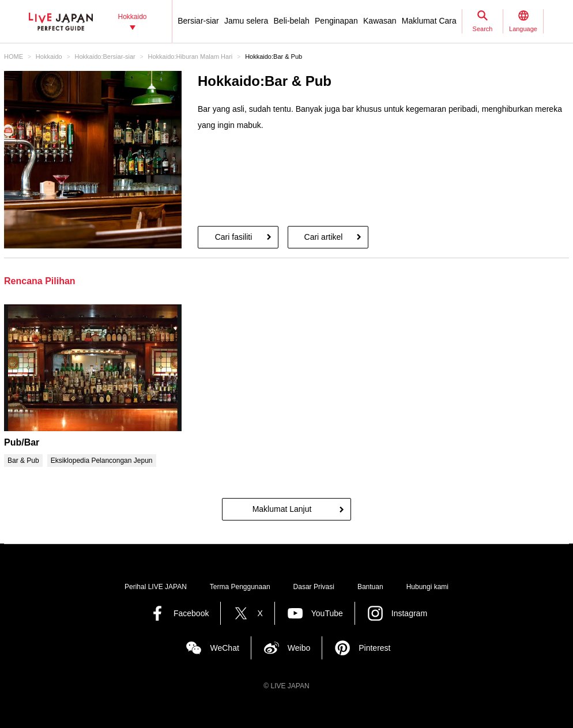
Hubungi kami (427, 587)
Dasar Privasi (314, 587)
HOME (14, 56)
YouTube (327, 613)
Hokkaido (49, 56)
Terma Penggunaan (240, 587)
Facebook (191, 613)
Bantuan (370, 587)
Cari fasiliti (234, 237)
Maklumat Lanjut (282, 509)
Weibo (299, 648)
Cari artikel (324, 237)
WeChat (224, 648)
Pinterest (374, 648)
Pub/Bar (22, 442)
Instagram (409, 613)
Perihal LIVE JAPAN (156, 587)
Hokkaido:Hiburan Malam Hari (191, 56)
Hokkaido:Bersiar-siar (105, 56)
